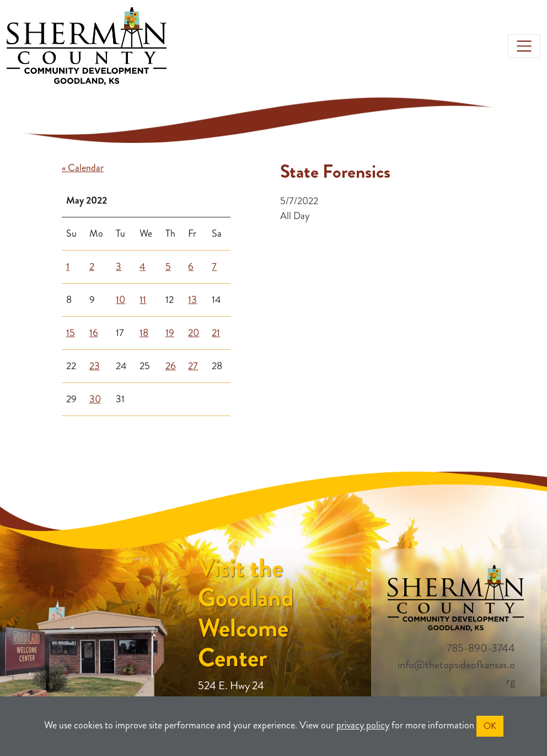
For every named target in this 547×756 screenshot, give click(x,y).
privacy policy (363, 725)
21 (216, 333)
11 (143, 300)
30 (95, 399)
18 (144, 333)
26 (171, 366)
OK (490, 726)
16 (94, 333)
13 (192, 300)
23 (95, 366)
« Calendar (83, 168)
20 (194, 333)
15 (71, 333)
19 (170, 333)
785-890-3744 (481, 648)
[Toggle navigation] (524, 46)
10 (120, 300)
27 (193, 366)
